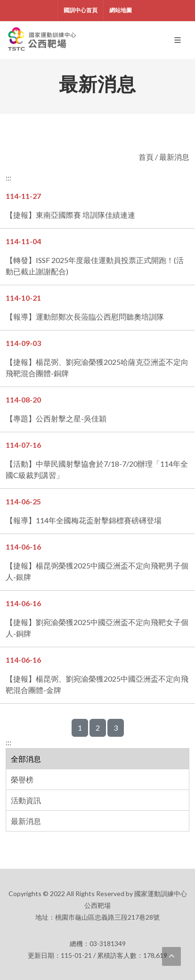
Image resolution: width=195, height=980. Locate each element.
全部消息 (26, 759)
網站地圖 (121, 10)
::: (8, 742)
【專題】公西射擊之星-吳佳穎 (56, 418)
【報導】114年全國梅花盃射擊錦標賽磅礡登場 (84, 520)
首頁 (146, 157)
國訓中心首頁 (81, 10)
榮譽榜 (22, 779)
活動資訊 (26, 800)
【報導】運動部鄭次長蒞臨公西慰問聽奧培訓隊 (85, 317)
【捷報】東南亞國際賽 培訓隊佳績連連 (70, 215)
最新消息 (26, 821)
